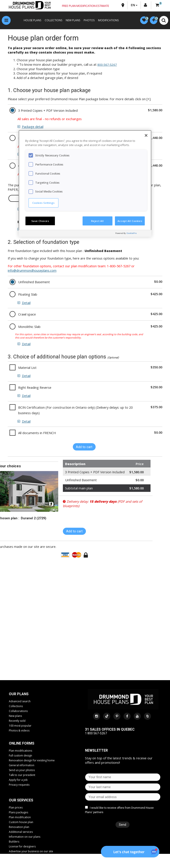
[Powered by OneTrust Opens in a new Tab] (132, 234)
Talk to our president (22, 775)
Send (121, 825)
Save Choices (40, 221)
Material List (27, 368)
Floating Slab (28, 295)
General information (22, 766)
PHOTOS (87, 21)
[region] (85, 183)
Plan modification (20, 818)
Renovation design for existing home (32, 761)
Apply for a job (18, 780)
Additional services (21, 832)
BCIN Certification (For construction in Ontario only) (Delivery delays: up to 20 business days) (75, 411)
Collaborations (18, 711)
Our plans (19, 694)
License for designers (22, 847)
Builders (14, 842)
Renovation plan (19, 828)
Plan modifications (20, 751)
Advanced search (20, 702)
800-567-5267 (107, 65)
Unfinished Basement (34, 283)
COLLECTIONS (52, 21)
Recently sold (17, 721)
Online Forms (22, 744)
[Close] (146, 135)
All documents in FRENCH (37, 433)
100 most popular (20, 726)
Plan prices (16, 808)
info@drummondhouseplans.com (32, 271)
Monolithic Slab (29, 327)
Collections (16, 707)
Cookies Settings (43, 203)
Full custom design (20, 756)
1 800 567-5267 (96, 734)
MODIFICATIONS (107, 21)
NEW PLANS (71, 21)
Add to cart (84, 447)
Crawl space (27, 315)
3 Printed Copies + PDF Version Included (48, 111)
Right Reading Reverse (35, 388)
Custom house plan (21, 823)
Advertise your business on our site (31, 852)
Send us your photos (22, 771)
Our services (21, 801)
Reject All (98, 221)
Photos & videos (19, 731)
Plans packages (18, 813)
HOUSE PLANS (31, 21)
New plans (15, 716)
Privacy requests (19, 785)
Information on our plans (25, 837)
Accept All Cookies (130, 221)
